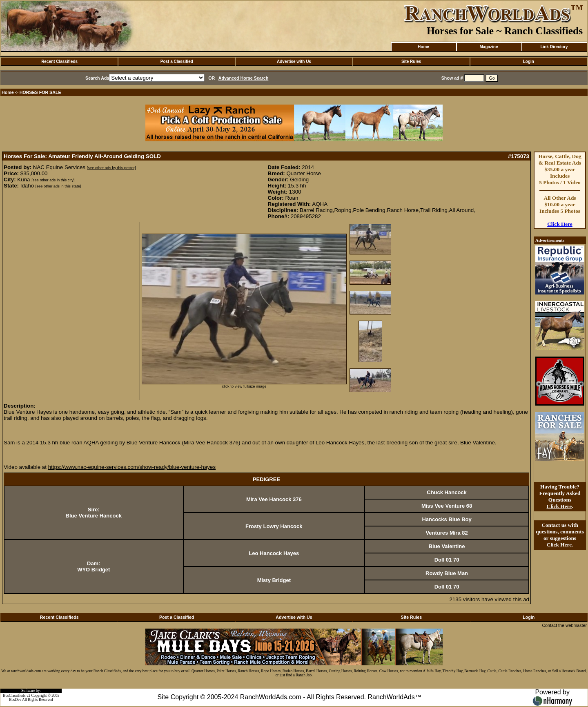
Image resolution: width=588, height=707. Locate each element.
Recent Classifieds (59, 61)
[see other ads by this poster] (111, 168)
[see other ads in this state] (58, 186)
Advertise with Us (294, 61)
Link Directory (554, 47)
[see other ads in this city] (53, 180)
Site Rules (411, 61)
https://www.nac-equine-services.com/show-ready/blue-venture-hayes (132, 467)
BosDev (15, 700)
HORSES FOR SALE (40, 92)
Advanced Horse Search (244, 78)
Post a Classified (177, 61)
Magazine (489, 47)
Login (529, 61)
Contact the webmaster (564, 625)
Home (423, 47)
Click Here (560, 224)
